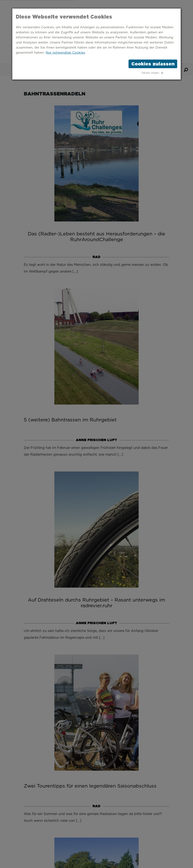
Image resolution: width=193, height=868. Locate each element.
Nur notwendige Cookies (65, 53)
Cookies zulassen (153, 64)
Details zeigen (150, 73)
